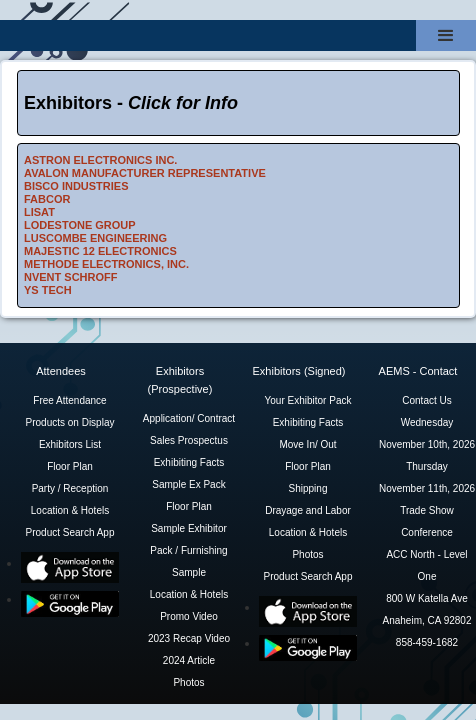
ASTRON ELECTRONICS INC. (100, 160)
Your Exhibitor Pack (308, 400)
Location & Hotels (70, 510)
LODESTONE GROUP (80, 225)
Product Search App (70, 532)
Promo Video (189, 616)
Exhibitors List (70, 444)
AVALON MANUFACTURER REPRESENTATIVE (145, 173)
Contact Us (426, 400)
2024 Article (189, 660)
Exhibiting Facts (189, 462)
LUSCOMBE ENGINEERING (95, 238)
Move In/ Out (307, 444)
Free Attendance (69, 400)
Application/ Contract (189, 418)
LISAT (39, 212)
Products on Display (70, 422)
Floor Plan (70, 466)
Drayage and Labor (308, 510)
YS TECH (48, 290)
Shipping (308, 488)
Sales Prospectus (189, 440)
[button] (446, 35)
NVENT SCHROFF (71, 277)
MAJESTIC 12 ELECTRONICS (100, 251)
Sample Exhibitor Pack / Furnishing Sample (188, 550)
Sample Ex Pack (188, 484)
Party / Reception (70, 488)
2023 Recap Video (189, 638)
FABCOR (47, 199)
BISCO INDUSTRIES (76, 186)
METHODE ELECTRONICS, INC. (106, 264)
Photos (188, 682)
